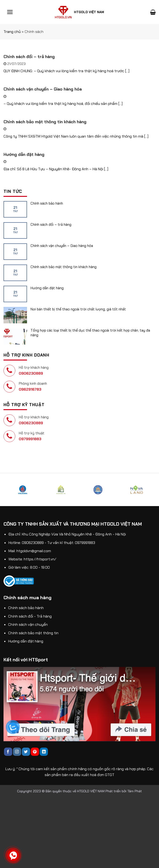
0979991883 (30, 439)
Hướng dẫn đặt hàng (47, 288)
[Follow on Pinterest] (35, 752)
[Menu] (10, 12)
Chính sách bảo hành (47, 203)
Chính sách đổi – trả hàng (51, 225)
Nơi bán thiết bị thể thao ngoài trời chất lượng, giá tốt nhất (78, 309)
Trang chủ (12, 32)
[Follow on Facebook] (8, 752)
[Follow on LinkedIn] (44, 752)
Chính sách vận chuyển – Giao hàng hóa (62, 246)
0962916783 (30, 389)
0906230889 (31, 373)
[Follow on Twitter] (26, 752)
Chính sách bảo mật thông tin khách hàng (64, 267)
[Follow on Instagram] (17, 752)
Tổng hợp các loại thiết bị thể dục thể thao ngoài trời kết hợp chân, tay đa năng (90, 333)
